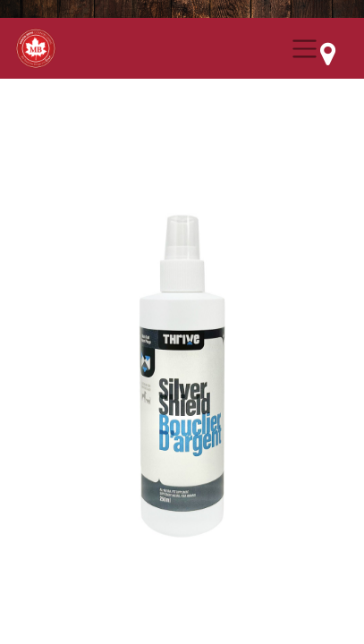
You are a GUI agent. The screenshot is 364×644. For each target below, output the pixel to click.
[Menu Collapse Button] (305, 49)
